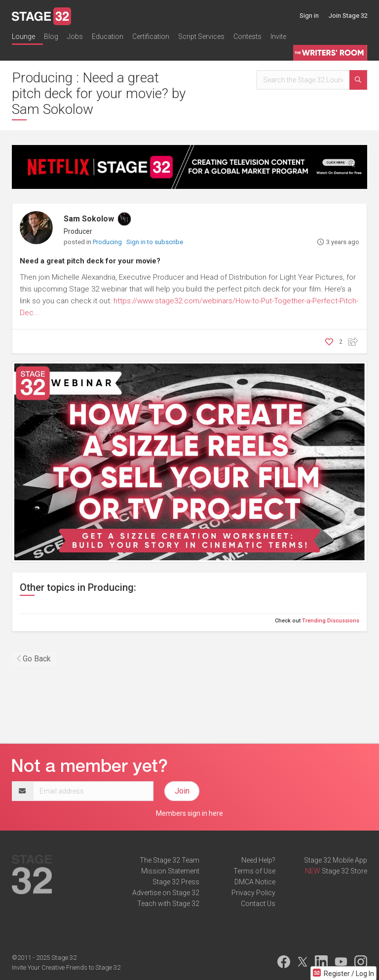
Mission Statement (170, 871)
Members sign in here (189, 813)
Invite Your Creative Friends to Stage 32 (66, 967)
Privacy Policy (253, 893)
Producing (108, 242)
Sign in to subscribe (155, 242)
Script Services (201, 36)
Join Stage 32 (348, 16)
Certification (151, 36)
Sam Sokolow (89, 219)
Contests (247, 36)
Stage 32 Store (344, 871)
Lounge (23, 36)
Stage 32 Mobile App (336, 860)
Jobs (75, 36)
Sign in (309, 16)
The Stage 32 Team (170, 860)
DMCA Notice (255, 882)
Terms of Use (254, 871)
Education (108, 36)
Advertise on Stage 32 (166, 893)
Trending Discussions (331, 621)
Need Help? (258, 860)
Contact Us (258, 904)
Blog (51, 36)
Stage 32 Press (176, 882)
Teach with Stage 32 (168, 904)
